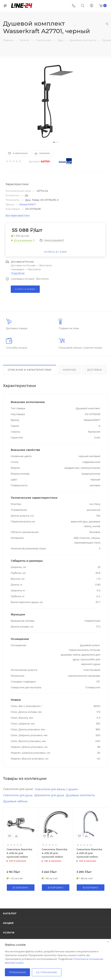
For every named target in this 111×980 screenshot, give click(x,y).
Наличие (69, 370)
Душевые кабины (15, 801)
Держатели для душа (49, 795)
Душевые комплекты (80, 795)
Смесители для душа (18, 795)
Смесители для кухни (18, 789)
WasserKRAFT (28, 204)
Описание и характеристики (30, 370)
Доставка (95, 370)
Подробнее (18, 273)
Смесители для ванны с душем (56, 789)
